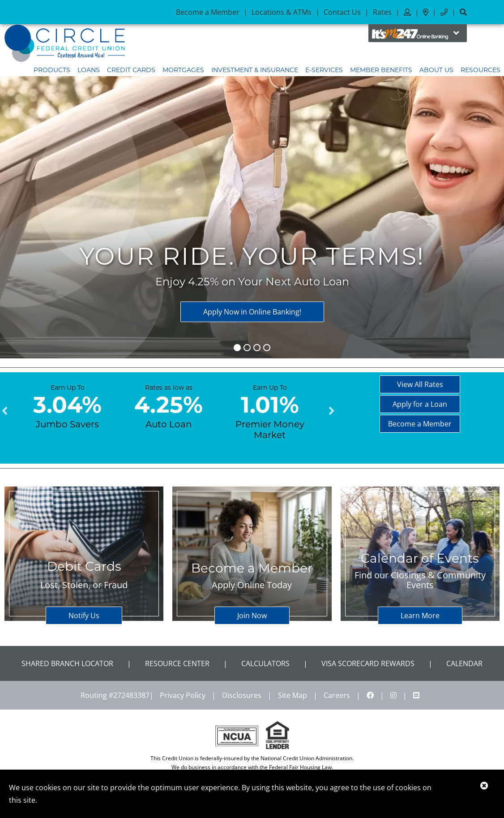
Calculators (265, 663)
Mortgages (183, 70)
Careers (337, 695)
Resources (481, 70)
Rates (382, 12)
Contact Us (342, 12)
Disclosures (242, 695)
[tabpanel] (68, 406)
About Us (436, 70)
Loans (89, 70)
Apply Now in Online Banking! (252, 312)
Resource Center (177, 663)
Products (52, 70)
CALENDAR (464, 663)
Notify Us (84, 616)
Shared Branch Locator (67, 663)
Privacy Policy (183, 695)
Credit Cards (131, 70)
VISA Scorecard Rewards (368, 663)
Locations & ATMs (282, 12)
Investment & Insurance (255, 70)
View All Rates (420, 384)
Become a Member (208, 12)
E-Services (324, 70)
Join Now (252, 616)
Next (332, 411)
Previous (4, 411)
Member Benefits (381, 70)
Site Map (293, 695)
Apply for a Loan (420, 404)
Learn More (420, 616)
